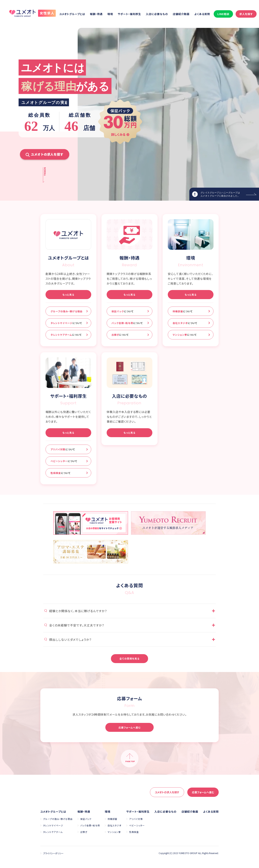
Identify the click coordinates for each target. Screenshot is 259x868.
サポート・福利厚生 (129, 14)
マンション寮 (185, 335)
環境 (110, 14)
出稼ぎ (120, 335)
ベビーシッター (64, 461)
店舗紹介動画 (181, 14)
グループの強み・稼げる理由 (67, 311)
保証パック (123, 311)
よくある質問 (202, 14)
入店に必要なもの (157, 14)
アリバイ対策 (63, 449)
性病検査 (61, 473)
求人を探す (246, 14)
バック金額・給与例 (127, 323)
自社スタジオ (185, 323)
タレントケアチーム (66, 335)
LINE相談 (223, 14)
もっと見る (68, 295)
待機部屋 (183, 311)
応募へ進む (203, 792)
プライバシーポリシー (53, 853)
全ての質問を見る (129, 659)
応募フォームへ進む (130, 727)
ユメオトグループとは (72, 14)
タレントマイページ (66, 323)
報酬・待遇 (96, 14)
